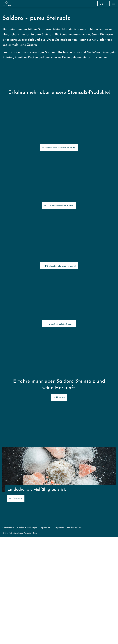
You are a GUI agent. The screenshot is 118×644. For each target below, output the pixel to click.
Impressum (45, 528)
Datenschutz (8, 528)
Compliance (59, 528)
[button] (103, 4)
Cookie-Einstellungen (27, 528)
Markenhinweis (74, 528)
